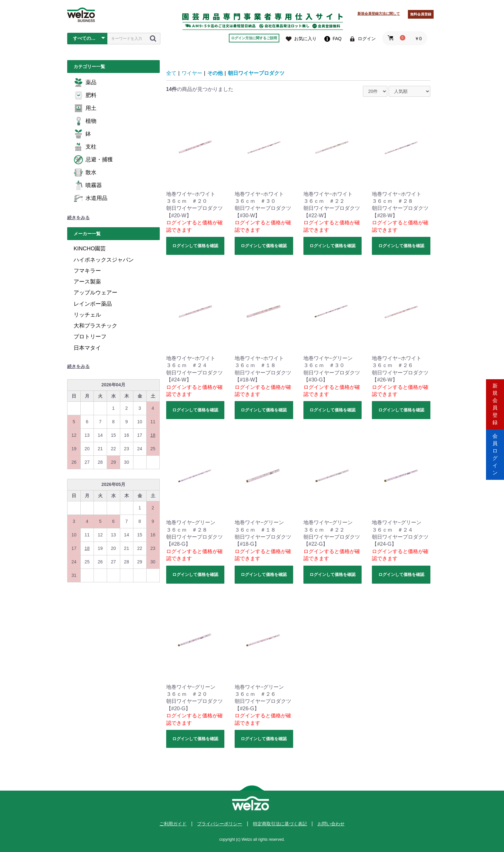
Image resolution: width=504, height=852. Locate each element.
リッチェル (87, 315)
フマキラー (87, 271)
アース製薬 (87, 282)
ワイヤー (192, 73)
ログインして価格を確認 (195, 246)
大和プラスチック (95, 326)
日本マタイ (87, 348)
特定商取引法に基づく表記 (280, 824)
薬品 (85, 83)
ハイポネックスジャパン (104, 260)
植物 (85, 121)
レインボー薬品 (93, 304)
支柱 (85, 147)
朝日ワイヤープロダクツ (256, 73)
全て (171, 73)
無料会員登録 (421, 14)
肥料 (85, 95)
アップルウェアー (95, 293)
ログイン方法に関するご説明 (254, 38)
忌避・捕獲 (93, 160)
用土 (85, 108)
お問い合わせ (331, 824)
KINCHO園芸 (90, 249)
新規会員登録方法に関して (379, 13)
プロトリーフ (90, 337)
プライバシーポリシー (220, 824)
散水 (85, 173)
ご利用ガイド (173, 824)
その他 (215, 73)
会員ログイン (495, 453)
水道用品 (90, 198)
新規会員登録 (495, 399)
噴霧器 (88, 185)
